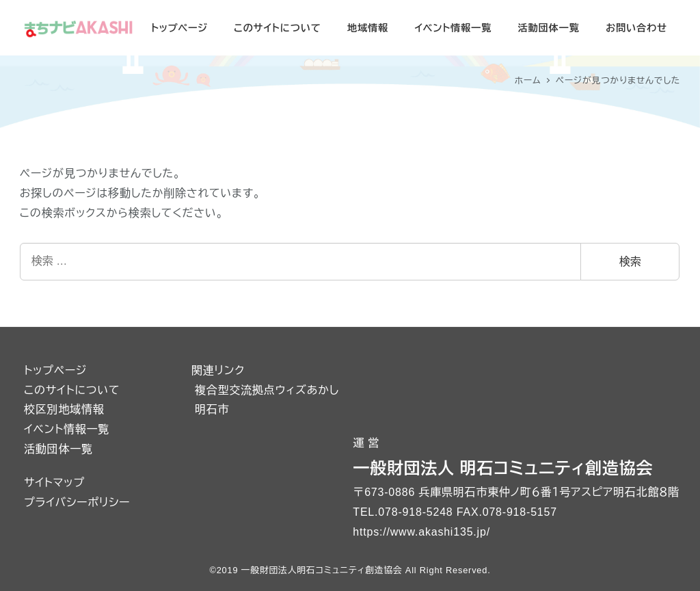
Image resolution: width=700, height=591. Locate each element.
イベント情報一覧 (67, 429)
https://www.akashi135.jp (419, 532)
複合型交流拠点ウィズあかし (267, 390)
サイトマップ (54, 483)
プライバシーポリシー (77, 502)
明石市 (212, 409)
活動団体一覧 (58, 449)
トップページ (55, 370)
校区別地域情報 (64, 409)
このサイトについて (72, 390)
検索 (630, 262)
